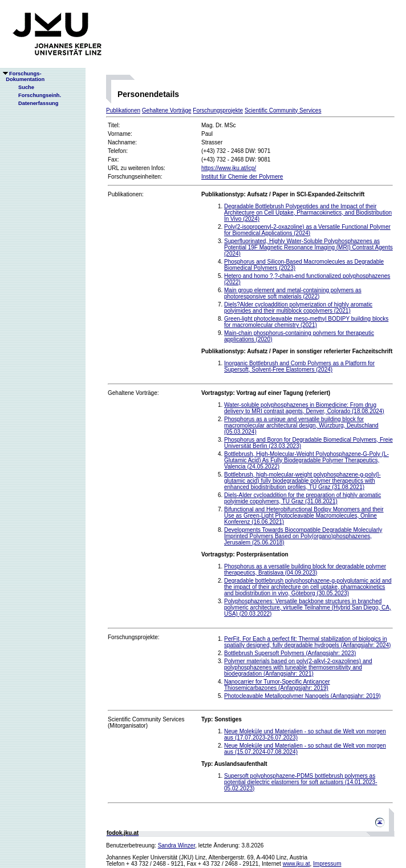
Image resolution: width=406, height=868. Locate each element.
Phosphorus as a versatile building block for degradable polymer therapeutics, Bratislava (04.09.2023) (305, 570)
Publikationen (123, 110)
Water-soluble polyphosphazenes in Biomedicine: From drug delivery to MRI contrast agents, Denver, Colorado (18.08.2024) (304, 408)
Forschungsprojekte (218, 110)
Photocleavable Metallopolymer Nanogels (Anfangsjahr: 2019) (303, 696)
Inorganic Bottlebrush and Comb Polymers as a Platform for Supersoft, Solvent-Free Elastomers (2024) (299, 366)
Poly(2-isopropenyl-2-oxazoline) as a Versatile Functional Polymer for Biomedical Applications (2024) (307, 230)
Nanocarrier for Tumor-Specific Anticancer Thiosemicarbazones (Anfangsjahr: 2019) (277, 685)
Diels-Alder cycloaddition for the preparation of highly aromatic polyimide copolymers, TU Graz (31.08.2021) (303, 498)
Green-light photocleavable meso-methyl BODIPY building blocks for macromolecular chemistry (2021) (306, 322)
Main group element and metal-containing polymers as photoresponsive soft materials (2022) (293, 293)
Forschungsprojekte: (134, 637)
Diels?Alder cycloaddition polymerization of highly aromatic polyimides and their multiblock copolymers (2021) (298, 308)
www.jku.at (297, 864)
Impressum (327, 864)
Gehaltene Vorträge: (133, 393)
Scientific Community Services (283, 110)
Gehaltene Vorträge (167, 110)
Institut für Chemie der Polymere (242, 177)
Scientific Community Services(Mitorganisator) (146, 722)
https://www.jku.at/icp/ (229, 168)
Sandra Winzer (177, 845)
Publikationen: (126, 194)
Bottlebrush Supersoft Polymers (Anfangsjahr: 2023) (290, 653)
